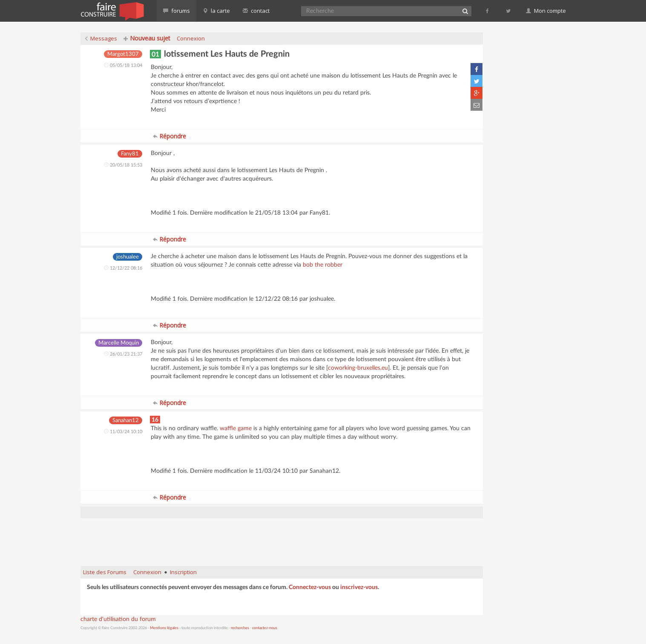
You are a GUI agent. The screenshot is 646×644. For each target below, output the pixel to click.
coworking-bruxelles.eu (358, 368)
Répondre (169, 136)
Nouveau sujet (147, 38)
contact (256, 11)
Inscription (183, 572)
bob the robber (323, 265)
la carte (216, 11)
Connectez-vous (310, 587)
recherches (240, 628)
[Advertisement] (281, 538)
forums (177, 11)
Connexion (191, 38)
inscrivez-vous (359, 587)
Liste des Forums (105, 572)
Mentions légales (164, 628)
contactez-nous (265, 628)
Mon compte (546, 11)
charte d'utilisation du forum (118, 619)
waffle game (236, 428)
